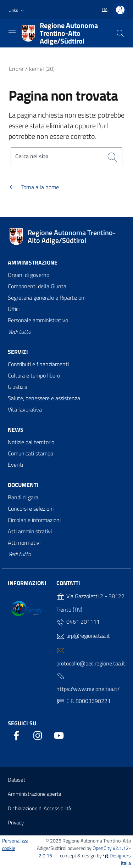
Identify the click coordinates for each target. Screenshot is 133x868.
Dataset (16, 780)
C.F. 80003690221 (84, 701)
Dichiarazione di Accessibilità (39, 808)
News (16, 430)
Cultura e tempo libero (34, 375)
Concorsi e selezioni (31, 509)
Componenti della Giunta (37, 286)
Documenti (23, 485)
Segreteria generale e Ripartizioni (47, 297)
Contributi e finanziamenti (38, 364)
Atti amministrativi (30, 531)
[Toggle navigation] (12, 33)
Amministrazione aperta (34, 794)
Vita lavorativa (25, 409)
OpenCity (103, 848)
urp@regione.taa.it (83, 636)
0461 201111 (78, 622)
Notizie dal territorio (31, 442)
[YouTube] (59, 734)
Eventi (15, 465)
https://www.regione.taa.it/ (88, 682)
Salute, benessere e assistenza (44, 398)
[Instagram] (38, 734)
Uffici (14, 309)
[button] (17, 10)
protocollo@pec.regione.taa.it (91, 657)
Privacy (16, 822)
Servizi (18, 352)
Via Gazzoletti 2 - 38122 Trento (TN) (90, 603)
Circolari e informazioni (34, 520)
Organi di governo (29, 275)
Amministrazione (33, 262)
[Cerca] (120, 33)
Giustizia (18, 387)
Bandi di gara (23, 497)
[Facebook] (16, 734)
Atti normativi (24, 543)
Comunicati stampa (31, 453)
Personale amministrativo (38, 320)
